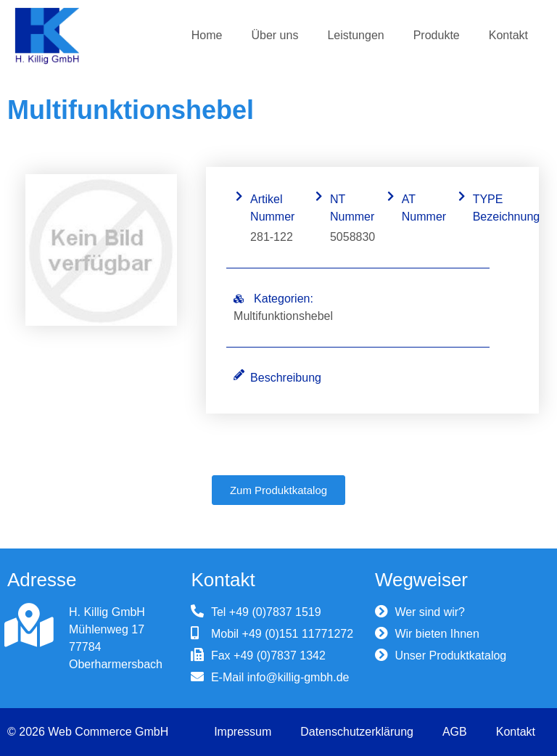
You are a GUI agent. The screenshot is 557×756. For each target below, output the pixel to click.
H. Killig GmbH (107, 612)
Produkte (437, 35)
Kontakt (508, 35)
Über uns (275, 35)
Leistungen (355, 35)
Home (207, 35)
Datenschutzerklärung (357, 732)
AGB (455, 732)
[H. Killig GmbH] (29, 625)
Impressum (243, 732)
